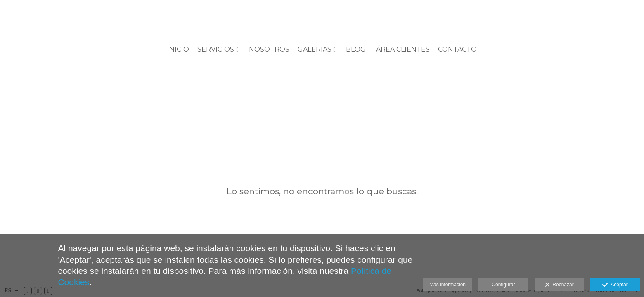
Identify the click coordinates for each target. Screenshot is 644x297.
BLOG (356, 49)
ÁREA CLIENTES (403, 49)
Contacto (457, 49)
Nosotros (269, 49)
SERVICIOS (216, 49)
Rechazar (559, 285)
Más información (447, 285)
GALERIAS (315, 49)
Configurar (503, 285)
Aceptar (615, 285)
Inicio (178, 49)
